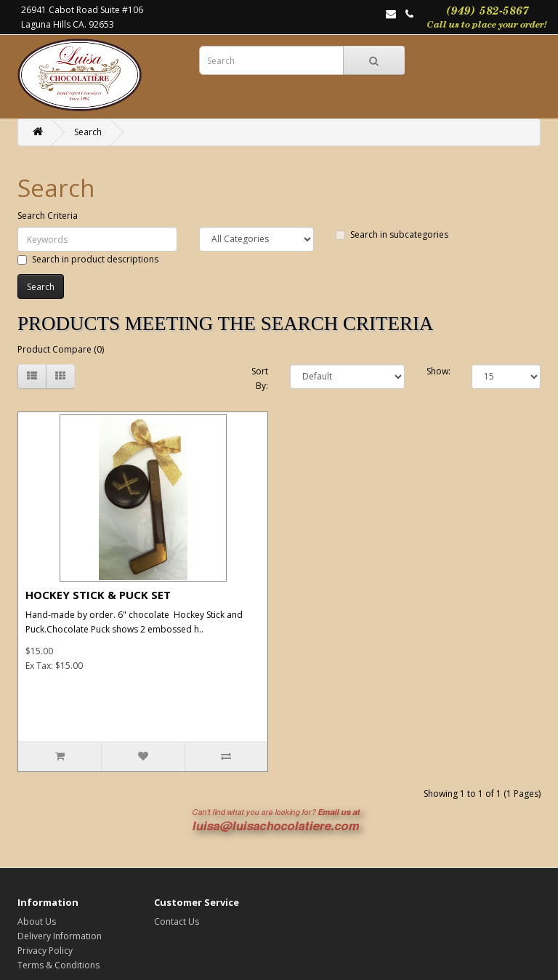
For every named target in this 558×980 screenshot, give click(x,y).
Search (88, 132)
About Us (37, 921)
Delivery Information (60, 936)
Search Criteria (48, 216)
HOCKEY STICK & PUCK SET (98, 595)
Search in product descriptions (88, 259)
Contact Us (177, 921)
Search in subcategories (392, 234)
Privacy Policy (45, 951)
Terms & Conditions (58, 965)
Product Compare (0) (61, 349)
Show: (438, 371)
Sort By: (260, 378)
